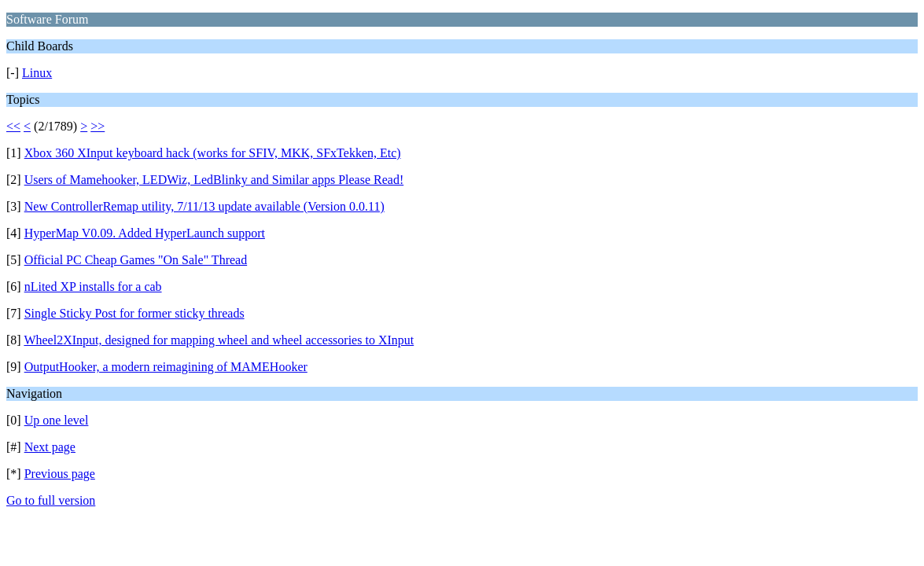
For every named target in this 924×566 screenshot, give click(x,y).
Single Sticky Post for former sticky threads (134, 313)
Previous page (60, 474)
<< (13, 126)
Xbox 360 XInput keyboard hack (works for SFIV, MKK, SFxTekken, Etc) (213, 153)
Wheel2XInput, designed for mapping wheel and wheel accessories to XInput (219, 340)
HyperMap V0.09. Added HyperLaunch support (145, 233)
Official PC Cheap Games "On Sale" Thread (136, 260)
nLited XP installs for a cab (93, 287)
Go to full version (51, 500)
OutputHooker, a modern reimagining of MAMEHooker (166, 367)
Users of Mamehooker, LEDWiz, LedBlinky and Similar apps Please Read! (214, 180)
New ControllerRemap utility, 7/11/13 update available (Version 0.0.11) (204, 206)
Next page (50, 447)
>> (98, 126)
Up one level (57, 420)
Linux (37, 73)
